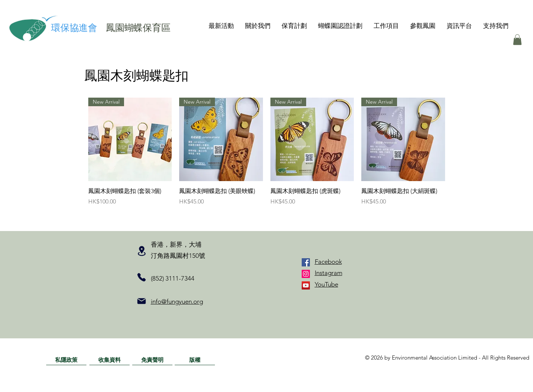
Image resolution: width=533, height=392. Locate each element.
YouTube (326, 284)
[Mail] (142, 301)
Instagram (329, 273)
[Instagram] (306, 274)
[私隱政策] (66, 360)
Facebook (328, 262)
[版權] (195, 360)
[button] (258, 26)
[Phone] (142, 277)
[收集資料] (110, 360)
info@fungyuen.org (177, 301)
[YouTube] (306, 285)
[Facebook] (306, 262)
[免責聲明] (152, 360)
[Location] (142, 251)
